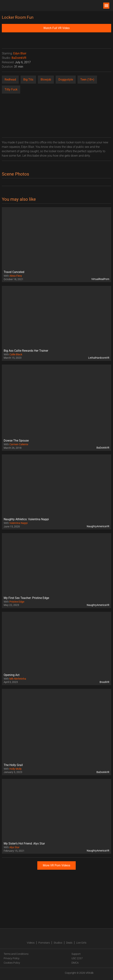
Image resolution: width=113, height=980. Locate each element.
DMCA (75, 963)
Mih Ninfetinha (18, 679)
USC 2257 (77, 958)
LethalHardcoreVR (99, 358)
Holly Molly (16, 769)
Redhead (10, 80)
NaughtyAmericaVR (98, 526)
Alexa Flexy (16, 276)
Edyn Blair (20, 53)
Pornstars (44, 943)
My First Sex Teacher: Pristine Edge (26, 598)
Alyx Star (14, 847)
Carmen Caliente (19, 444)
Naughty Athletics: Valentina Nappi (26, 519)
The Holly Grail (13, 765)
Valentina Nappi (18, 523)
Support (76, 954)
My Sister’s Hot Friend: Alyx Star (24, 844)
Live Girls (81, 943)
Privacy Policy (12, 958)
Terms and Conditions (16, 954)
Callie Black (16, 354)
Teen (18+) (87, 80)
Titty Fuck (11, 89)
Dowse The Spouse (16, 441)
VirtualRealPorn (100, 279)
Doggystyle (66, 80)
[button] (106, 6)
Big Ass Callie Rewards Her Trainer (26, 351)
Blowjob (46, 80)
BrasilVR (104, 682)
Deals (69, 943)
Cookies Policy (12, 963)
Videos (31, 943)
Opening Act (12, 675)
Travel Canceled (14, 272)
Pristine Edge (17, 602)
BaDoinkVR (19, 58)
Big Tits (28, 80)
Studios (58, 943)
